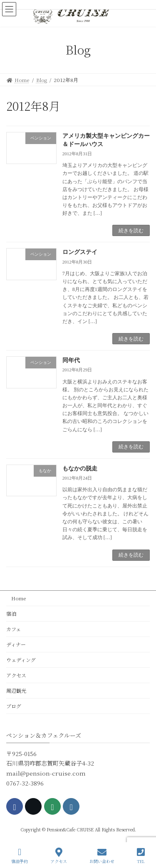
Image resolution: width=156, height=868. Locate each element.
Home (16, 598)
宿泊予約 (20, 856)
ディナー (16, 644)
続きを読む (131, 231)
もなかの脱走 (80, 469)
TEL (141, 856)
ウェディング (21, 660)
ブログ (14, 706)
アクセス (16, 675)
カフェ (14, 629)
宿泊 (11, 613)
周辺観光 (16, 690)
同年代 (71, 360)
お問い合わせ (102, 856)
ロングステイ (80, 252)
